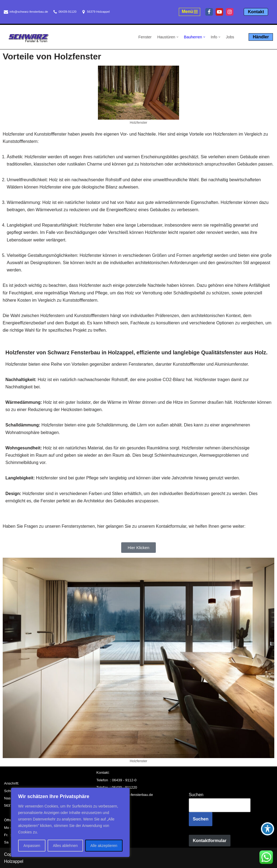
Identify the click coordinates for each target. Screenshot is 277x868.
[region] (70, 822)
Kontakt (256, 12)
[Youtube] (219, 12)
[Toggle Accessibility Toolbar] (268, 829)
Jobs (230, 37)
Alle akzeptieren (104, 846)
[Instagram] (230, 12)
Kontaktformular (210, 841)
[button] (177, 37)
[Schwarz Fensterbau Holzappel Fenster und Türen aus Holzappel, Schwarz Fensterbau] (29, 38)
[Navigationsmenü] (190, 12)
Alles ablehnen (65, 846)
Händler (261, 37)
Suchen (196, 795)
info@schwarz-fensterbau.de (29, 12)
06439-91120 (68, 12)
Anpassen (32, 846)
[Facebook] (209, 12)
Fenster (145, 37)
